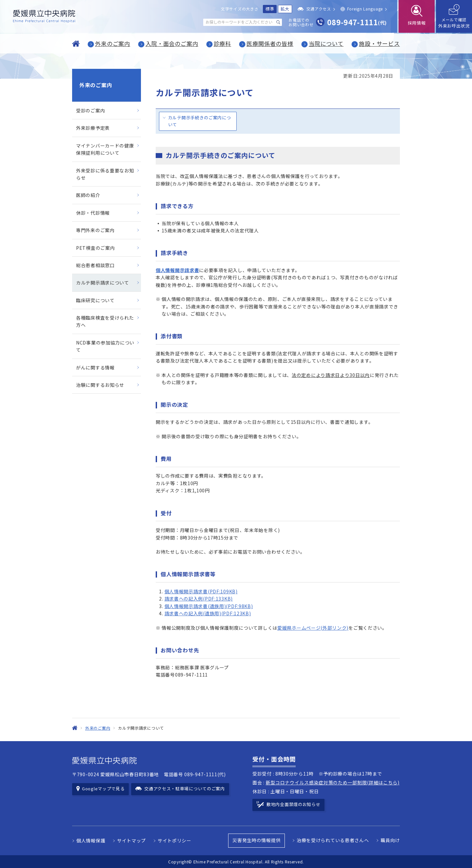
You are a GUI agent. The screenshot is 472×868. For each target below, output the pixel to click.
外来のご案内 (113, 43)
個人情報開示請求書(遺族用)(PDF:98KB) (209, 606)
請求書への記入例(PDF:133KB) (199, 599)
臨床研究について (95, 300)
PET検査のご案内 (95, 248)
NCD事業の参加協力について (105, 346)
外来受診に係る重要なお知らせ (105, 174)
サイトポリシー (175, 840)
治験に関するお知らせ (100, 385)
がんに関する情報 (95, 367)
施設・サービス (379, 43)
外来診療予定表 (93, 128)
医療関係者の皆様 (270, 43)
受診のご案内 (90, 110)
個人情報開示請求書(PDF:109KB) (201, 591)
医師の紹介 (88, 195)
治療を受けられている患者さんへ (333, 840)
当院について (326, 43)
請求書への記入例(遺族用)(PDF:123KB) (208, 613)
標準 (270, 9)
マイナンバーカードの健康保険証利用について (105, 149)
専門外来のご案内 (95, 230)
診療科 (223, 43)
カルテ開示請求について (103, 283)
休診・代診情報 (93, 213)
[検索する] (278, 22)
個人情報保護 (91, 840)
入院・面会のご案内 (172, 43)
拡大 (285, 9)
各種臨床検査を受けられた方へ (105, 321)
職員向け (390, 840)
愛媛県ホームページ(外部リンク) (313, 628)
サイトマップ (131, 840)
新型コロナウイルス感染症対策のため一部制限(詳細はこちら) (333, 782)
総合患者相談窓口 (95, 265)
